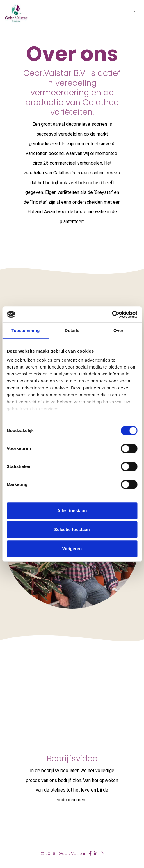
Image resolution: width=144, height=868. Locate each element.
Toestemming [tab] (26, 330)
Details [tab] (72, 330)
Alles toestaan (72, 511)
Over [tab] (119, 330)
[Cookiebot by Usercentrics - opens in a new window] (112, 314)
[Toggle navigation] (135, 13)
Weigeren (72, 549)
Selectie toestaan (72, 529)
